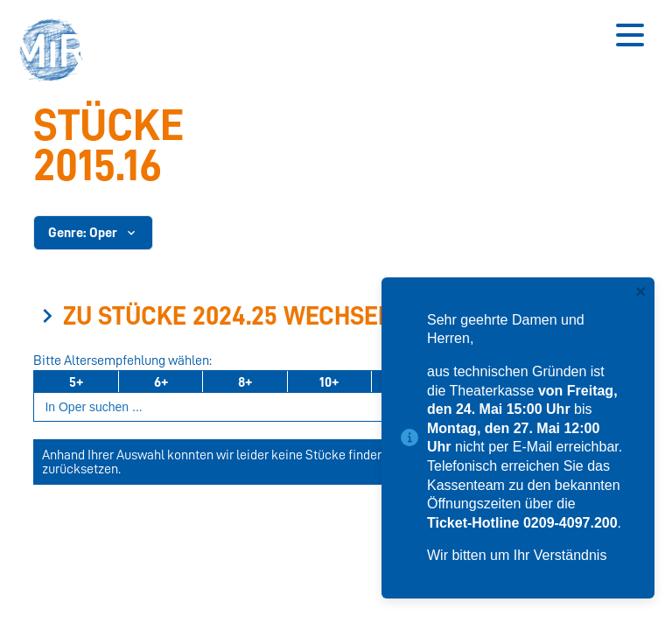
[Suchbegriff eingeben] (329, 407)
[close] (641, 293)
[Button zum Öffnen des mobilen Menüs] (630, 35)
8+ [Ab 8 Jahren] (245, 382)
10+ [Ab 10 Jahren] (329, 382)
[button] (57, 52)
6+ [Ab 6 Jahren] (161, 382)
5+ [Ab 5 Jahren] (76, 382)
